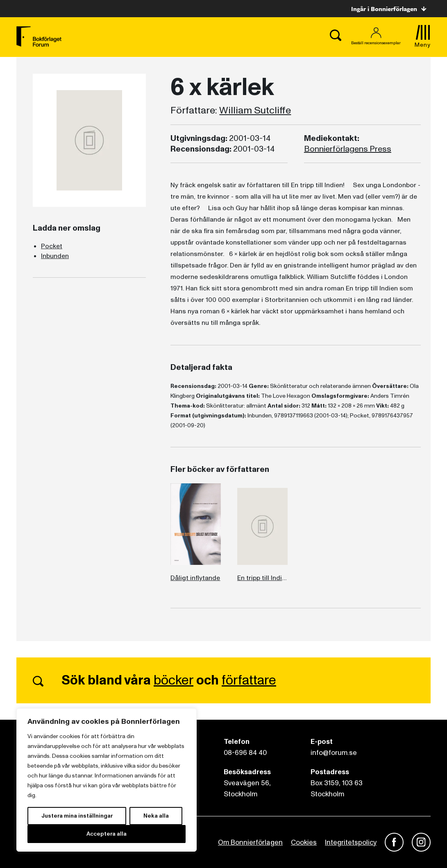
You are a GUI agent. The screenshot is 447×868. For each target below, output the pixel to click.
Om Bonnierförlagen (250, 842)
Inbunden (55, 256)
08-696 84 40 (245, 753)
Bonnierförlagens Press (348, 149)
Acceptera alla (107, 834)
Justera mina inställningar (77, 816)
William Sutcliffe (255, 111)
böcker (174, 680)
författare (249, 680)
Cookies (304, 842)
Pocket (52, 246)
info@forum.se (334, 753)
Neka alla (156, 816)
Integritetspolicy (351, 842)
